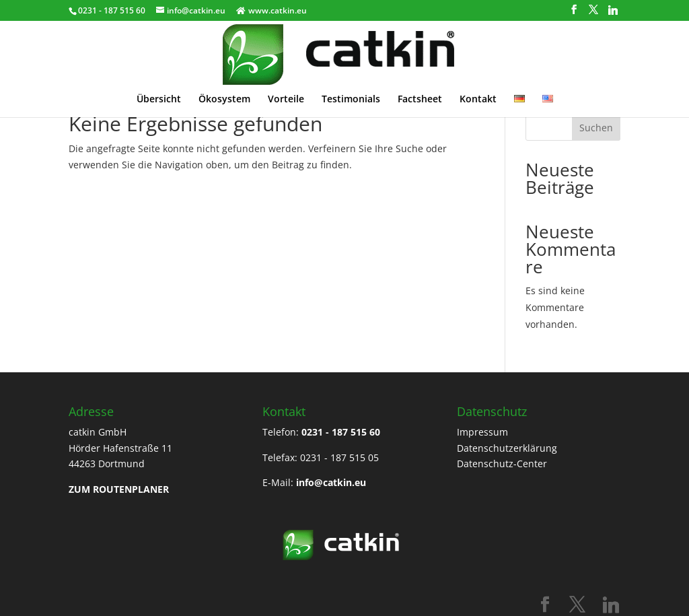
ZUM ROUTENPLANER (119, 489)
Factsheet (420, 83)
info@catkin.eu (331, 482)
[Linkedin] (613, 10)
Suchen (596, 128)
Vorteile (286, 83)
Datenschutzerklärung (507, 448)
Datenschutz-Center (502, 464)
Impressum (482, 432)
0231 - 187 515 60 (341, 432)
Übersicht (159, 83)
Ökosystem (224, 83)
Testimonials (351, 83)
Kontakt (478, 83)
